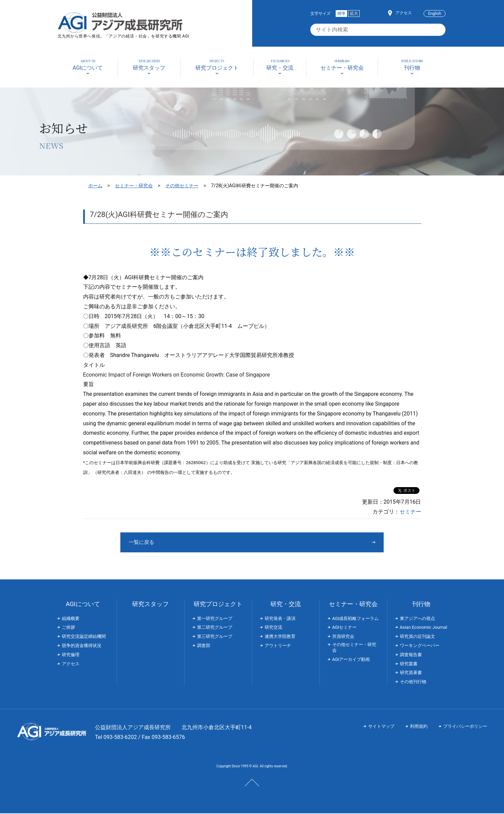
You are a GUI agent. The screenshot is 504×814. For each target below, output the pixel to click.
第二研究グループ (215, 628)
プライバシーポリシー (465, 727)
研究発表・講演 (280, 619)
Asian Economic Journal (424, 628)
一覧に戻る (227, 542)
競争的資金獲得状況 (82, 646)
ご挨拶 (68, 628)
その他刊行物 (413, 682)
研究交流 (273, 628)
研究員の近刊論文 (417, 637)
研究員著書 (411, 673)
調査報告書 (411, 655)
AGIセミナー (345, 628)
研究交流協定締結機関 (84, 637)
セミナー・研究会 (134, 186)
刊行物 (421, 605)
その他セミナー (182, 186)
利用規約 (419, 727)
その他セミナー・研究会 (354, 648)
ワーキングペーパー (420, 646)
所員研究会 (343, 637)
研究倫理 (71, 655)
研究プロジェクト (218, 605)
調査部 (204, 646)
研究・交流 (286, 605)
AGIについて (83, 605)
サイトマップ (381, 727)
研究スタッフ (150, 605)
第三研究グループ (215, 637)
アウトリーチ (278, 646)
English (435, 14)
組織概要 (71, 619)
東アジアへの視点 (417, 619)
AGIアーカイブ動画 (351, 660)
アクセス (404, 13)
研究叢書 (409, 664)
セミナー (410, 512)
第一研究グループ (215, 619)
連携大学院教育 (280, 637)
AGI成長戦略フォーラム (356, 619)
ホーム (95, 186)
